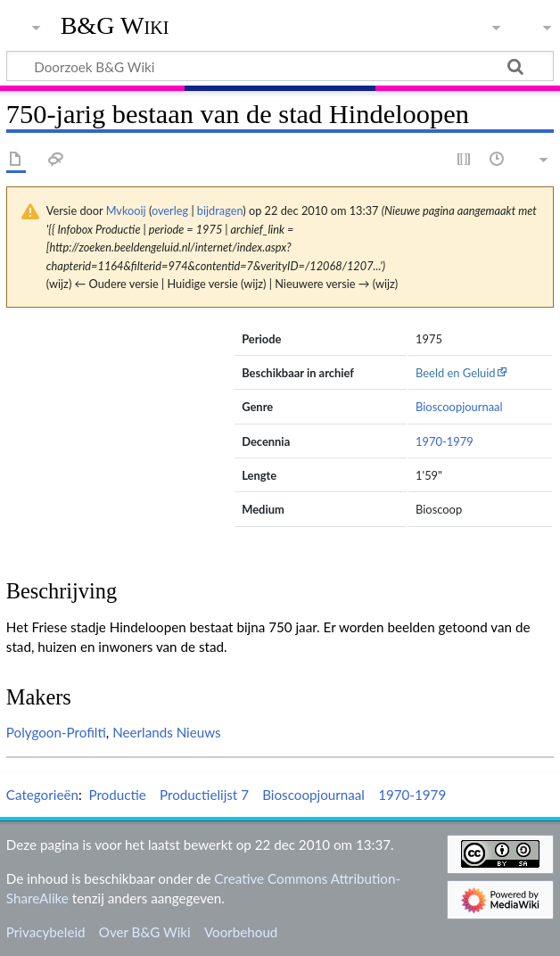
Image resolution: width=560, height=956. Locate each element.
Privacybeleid (46, 932)
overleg (170, 210)
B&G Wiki (115, 26)
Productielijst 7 (204, 795)
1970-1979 (445, 441)
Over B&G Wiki (145, 932)
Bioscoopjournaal (459, 407)
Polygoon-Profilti (56, 732)
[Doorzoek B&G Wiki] (280, 66)
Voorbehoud (241, 932)
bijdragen (220, 210)
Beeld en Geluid (456, 373)
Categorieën (42, 795)
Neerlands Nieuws (167, 732)
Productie (117, 795)
